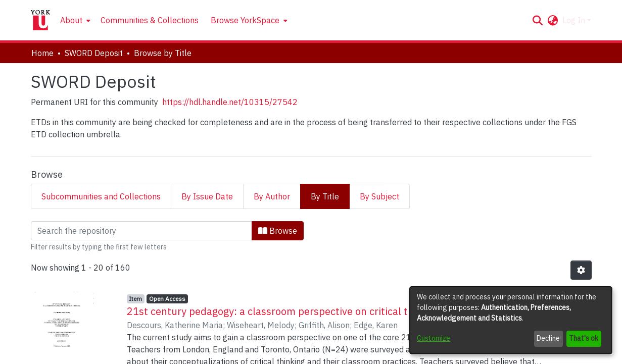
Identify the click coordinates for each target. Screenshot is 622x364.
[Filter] (141, 231)
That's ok (584, 338)
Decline (548, 338)
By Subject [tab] (379, 196)
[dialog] (511, 320)
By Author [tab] (272, 196)
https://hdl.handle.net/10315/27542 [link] (230, 102)
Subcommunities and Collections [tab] (101, 196)
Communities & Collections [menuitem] (150, 20)
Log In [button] (575, 20)
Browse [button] (278, 231)
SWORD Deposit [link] (94, 53)
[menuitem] (74, 20)
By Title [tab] (325, 196)
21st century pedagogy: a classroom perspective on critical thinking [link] (284, 311)
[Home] (40, 20)
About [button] (71, 20)
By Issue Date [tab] (207, 196)
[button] (538, 20)
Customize (434, 338)
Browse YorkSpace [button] (245, 20)
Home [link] (42, 53)
